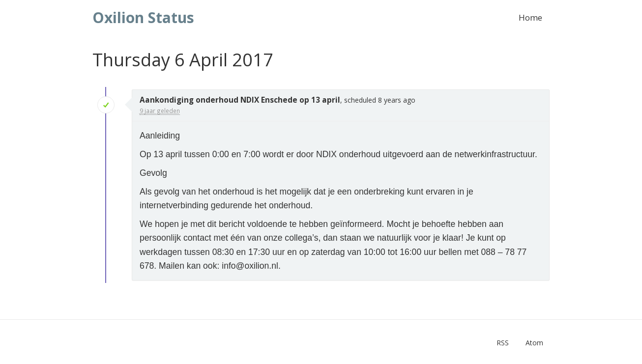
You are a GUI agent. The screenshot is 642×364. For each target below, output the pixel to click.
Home (530, 17)
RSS (503, 343)
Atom (534, 343)
